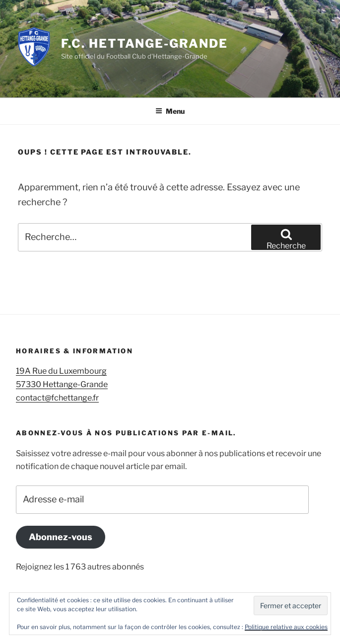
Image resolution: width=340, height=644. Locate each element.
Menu (170, 111)
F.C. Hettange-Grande (144, 43)
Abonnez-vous (61, 537)
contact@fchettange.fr (57, 398)
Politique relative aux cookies (286, 627)
